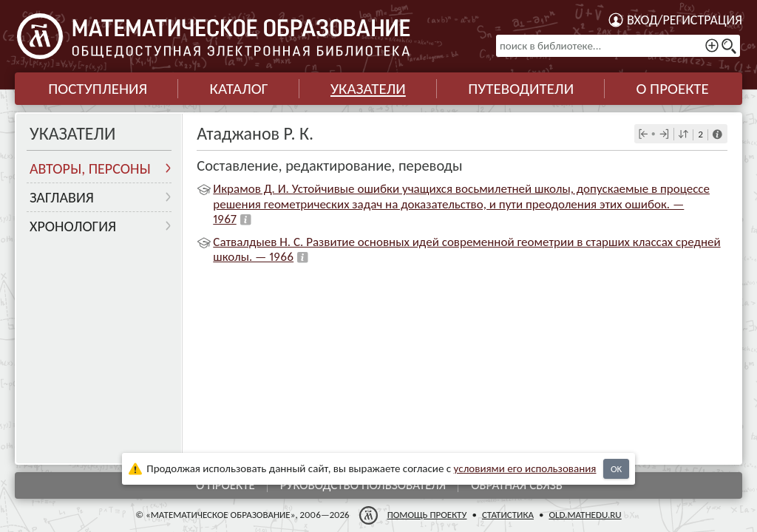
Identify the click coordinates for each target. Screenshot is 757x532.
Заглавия (62, 197)
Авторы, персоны (90, 168)
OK (616, 469)
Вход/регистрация (685, 20)
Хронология (73, 226)
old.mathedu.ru (585, 515)
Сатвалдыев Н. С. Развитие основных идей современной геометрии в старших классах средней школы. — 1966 (466, 249)
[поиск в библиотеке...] (618, 46)
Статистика (508, 515)
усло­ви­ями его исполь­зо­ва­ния (525, 468)
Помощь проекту (427, 515)
